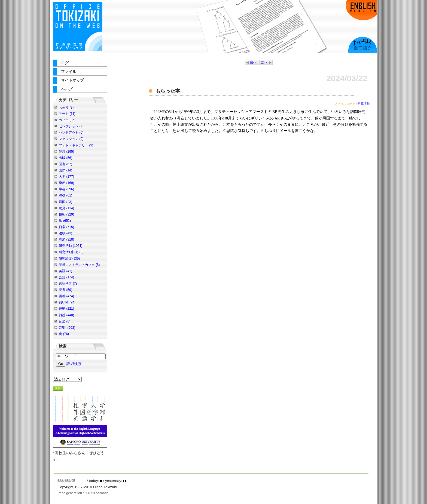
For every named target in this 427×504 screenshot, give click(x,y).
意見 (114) (66, 208)
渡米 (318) (66, 239)
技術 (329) (66, 214)
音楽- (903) (67, 328)
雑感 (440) (66, 315)
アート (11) (67, 114)
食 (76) (64, 334)
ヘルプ (67, 89)
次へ (264, 62)
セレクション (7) (71, 126)
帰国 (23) (65, 202)
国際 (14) (65, 170)
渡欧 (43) (65, 233)
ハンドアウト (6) (71, 133)
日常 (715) (66, 227)
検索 (63, 346)
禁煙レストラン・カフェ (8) (79, 265)
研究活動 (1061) (71, 246)
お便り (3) (66, 107)
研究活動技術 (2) (71, 252)
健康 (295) (66, 152)
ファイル (69, 72)
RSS (58, 388)
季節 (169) (66, 183)
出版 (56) (65, 158)
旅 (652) (65, 221)
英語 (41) (65, 271)
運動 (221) (66, 309)
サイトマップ (72, 80)
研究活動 (364, 103)
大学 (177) (66, 177)
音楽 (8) (65, 321)
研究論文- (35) (69, 259)
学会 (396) (66, 189)
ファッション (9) (71, 139)
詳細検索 (74, 364)
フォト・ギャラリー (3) (76, 145)
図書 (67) (65, 164)
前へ (253, 62)
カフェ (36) (67, 120)
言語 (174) (66, 277)
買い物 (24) (67, 302)
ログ (65, 63)
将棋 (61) (65, 195)
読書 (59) (65, 290)
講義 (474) (66, 296)
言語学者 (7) (68, 284)
